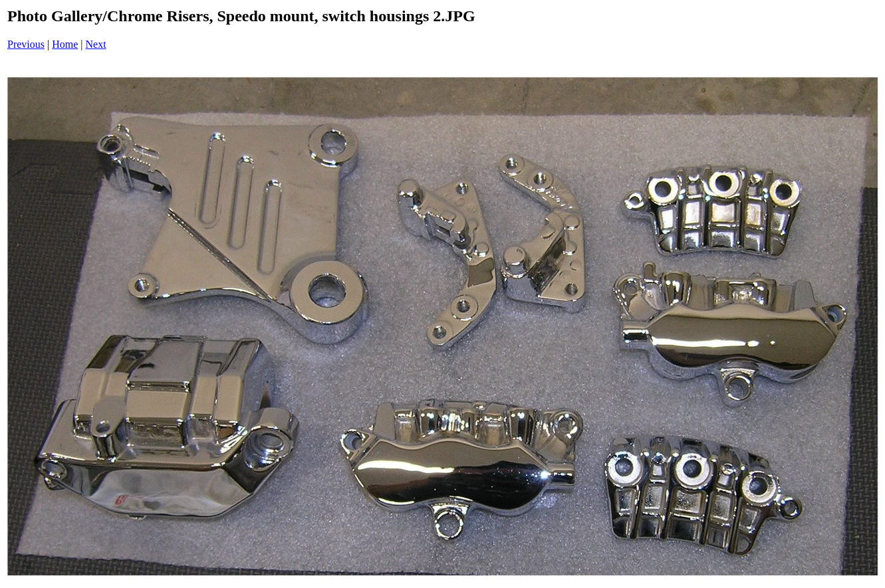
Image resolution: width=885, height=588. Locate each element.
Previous (26, 44)
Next (96, 44)
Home (65, 44)
